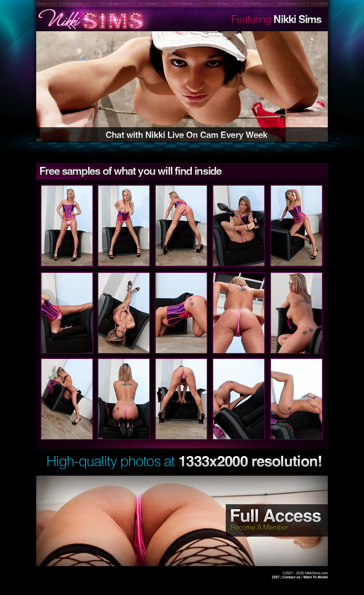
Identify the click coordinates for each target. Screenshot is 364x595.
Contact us (292, 577)
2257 (276, 577)
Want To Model (316, 577)
